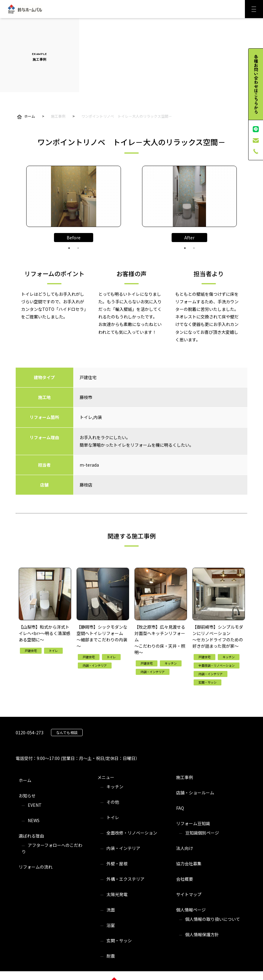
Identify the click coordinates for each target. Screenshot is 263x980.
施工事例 (185, 777)
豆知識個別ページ (202, 833)
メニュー (106, 777)
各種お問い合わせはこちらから (256, 84)
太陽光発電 (117, 894)
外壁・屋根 (117, 863)
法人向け (185, 848)
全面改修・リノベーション (132, 833)
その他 (113, 802)
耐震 (111, 956)
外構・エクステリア (125, 879)
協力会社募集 (189, 863)
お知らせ (27, 796)
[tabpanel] (74, 196)
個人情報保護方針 (202, 934)
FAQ (180, 808)
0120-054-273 (30, 733)
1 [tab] (69, 248)
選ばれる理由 (31, 836)
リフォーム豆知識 (193, 823)
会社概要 (185, 879)
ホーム (25, 780)
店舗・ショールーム (195, 793)
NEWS (34, 820)
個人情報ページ (191, 910)
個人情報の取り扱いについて (213, 919)
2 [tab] (78, 248)
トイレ (113, 817)
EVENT (35, 805)
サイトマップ (189, 894)
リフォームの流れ (36, 867)
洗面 (111, 910)
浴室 (111, 925)
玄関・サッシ (119, 940)
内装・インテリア (123, 848)
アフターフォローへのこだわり (52, 848)
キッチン (115, 787)
